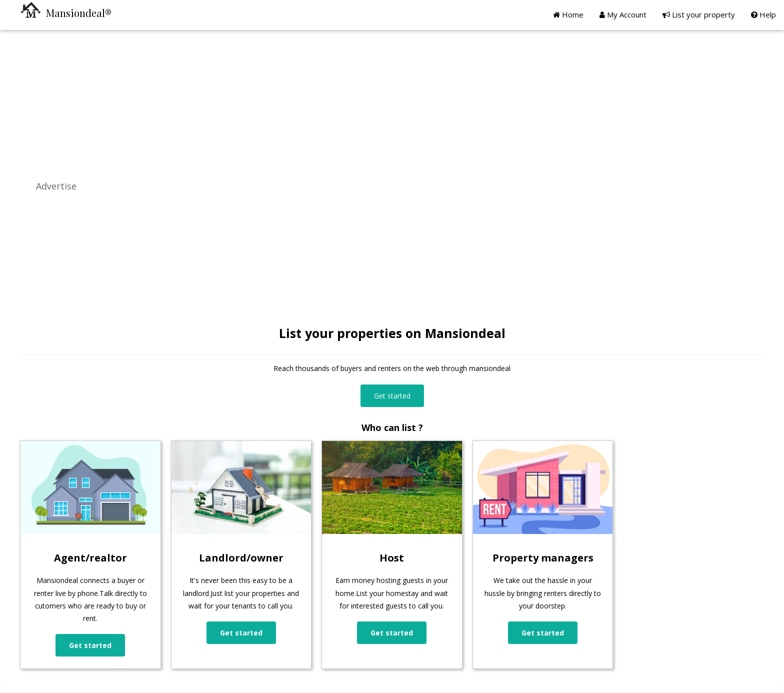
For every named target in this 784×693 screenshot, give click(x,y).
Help (763, 14)
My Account (623, 14)
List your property (699, 14)
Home (568, 14)
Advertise (56, 186)
